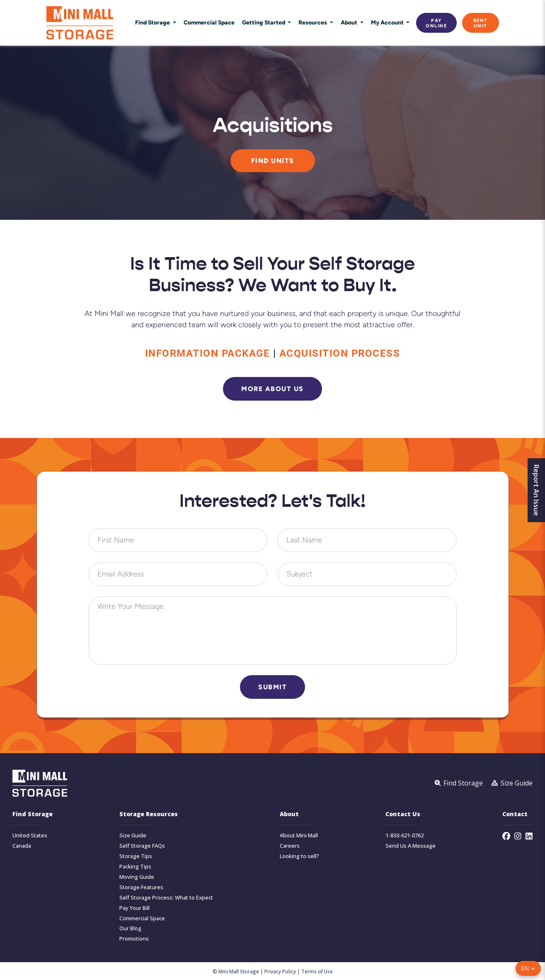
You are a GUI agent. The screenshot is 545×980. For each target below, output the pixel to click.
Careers (290, 846)
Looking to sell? (299, 856)
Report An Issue (536, 490)
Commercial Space (209, 22)
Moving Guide (137, 877)
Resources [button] (313, 22)
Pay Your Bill (134, 908)
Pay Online (436, 23)
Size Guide (133, 835)
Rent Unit (481, 23)
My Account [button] (388, 22)
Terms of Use (317, 971)
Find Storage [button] (153, 22)
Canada (22, 846)
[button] (528, 968)
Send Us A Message (411, 846)
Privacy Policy (280, 971)
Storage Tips (136, 856)
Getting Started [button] (264, 22)
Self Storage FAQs (142, 846)
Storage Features (141, 887)
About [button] (350, 22)
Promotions (134, 939)
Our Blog (130, 928)
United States (30, 835)
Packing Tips (135, 867)
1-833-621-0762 (405, 835)
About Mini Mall (299, 835)
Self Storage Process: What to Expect (166, 898)
